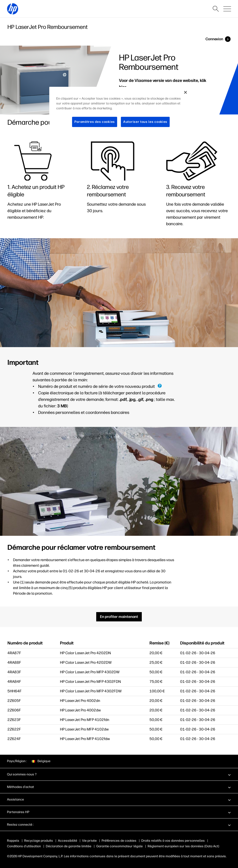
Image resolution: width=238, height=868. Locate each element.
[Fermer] (185, 92)
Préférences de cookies (119, 841)
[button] (119, 774)
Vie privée (89, 841)
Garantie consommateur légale (119, 846)
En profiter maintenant (119, 617)
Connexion (214, 39)
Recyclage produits (39, 841)
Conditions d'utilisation (24, 846)
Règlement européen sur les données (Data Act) (183, 846)
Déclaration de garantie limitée (69, 846)
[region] (121, 111)
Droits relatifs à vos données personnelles (173, 841)
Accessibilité (68, 841)
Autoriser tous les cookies (145, 122)
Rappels (13, 841)
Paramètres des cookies (95, 122)
